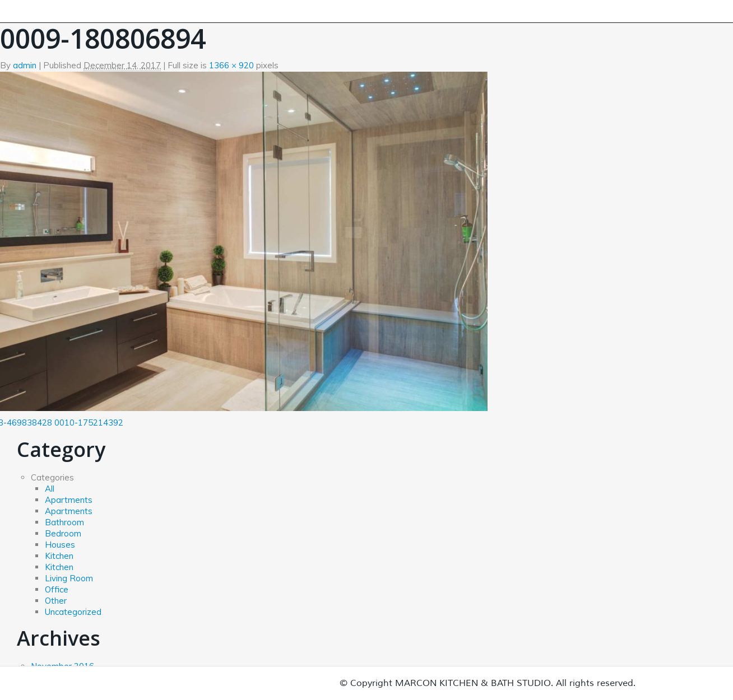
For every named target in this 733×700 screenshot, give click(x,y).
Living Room (69, 578)
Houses (60, 545)
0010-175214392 (89, 423)
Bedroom (63, 533)
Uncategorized (73, 612)
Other (56, 601)
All (50, 489)
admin (25, 65)
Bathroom (64, 522)
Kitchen (59, 556)
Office (57, 589)
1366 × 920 (231, 65)
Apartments (69, 500)
